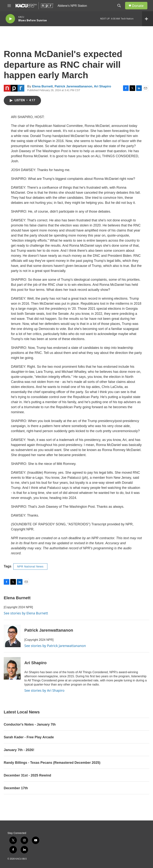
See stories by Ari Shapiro (44, 690)
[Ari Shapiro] (12, 668)
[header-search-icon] (119, 6)
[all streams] (147, 19)
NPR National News (30, 567)
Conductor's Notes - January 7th (30, 724)
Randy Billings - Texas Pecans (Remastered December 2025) (52, 763)
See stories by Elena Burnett (26, 613)
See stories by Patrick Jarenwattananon (55, 646)
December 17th (16, 788)
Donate (138, 6)
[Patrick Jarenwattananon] (12, 636)
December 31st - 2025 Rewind (27, 775)
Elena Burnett (42, 86)
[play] (10, 19)
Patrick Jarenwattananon (73, 86)
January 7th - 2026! (19, 750)
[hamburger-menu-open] (9, 6)
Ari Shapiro (103, 86)
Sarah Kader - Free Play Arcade (29, 737)
